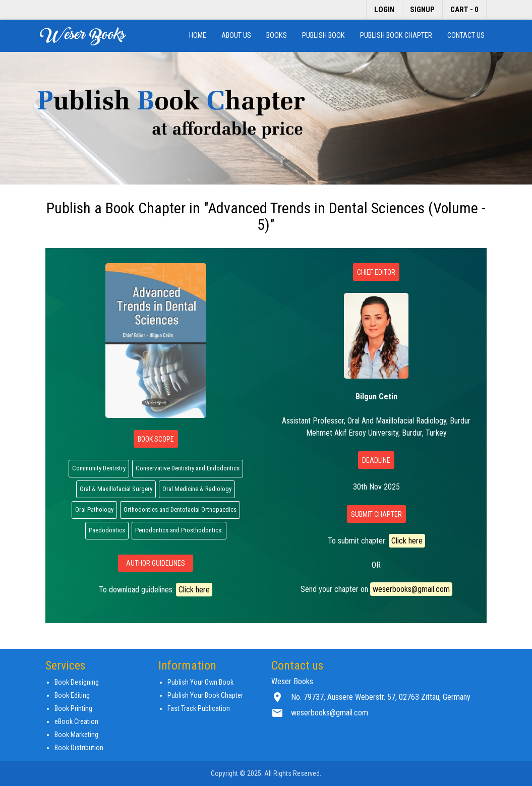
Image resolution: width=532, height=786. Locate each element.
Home (198, 36)
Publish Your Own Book (200, 682)
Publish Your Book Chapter (205, 695)
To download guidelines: (156, 590)
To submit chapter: (376, 541)
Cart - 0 (464, 10)
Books (277, 36)
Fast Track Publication (199, 708)
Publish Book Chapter (396, 36)
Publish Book (323, 36)
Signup (422, 10)
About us (236, 36)
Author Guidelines (156, 563)
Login (384, 10)
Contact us (466, 36)
